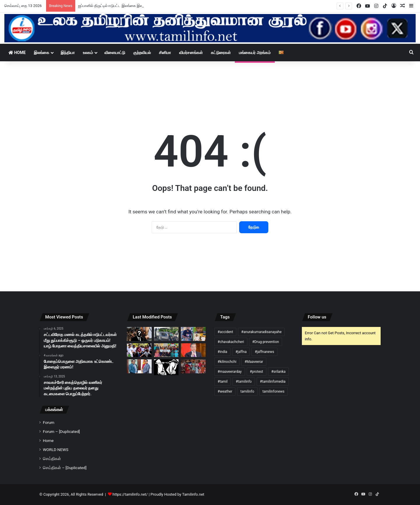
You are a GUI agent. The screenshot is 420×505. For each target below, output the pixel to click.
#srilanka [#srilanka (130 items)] (278, 372)
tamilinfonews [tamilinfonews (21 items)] (274, 391)
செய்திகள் (52, 459)
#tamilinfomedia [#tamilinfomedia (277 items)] (273, 382)
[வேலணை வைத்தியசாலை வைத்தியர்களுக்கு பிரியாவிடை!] (166, 350)
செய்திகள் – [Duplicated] (65, 468)
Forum (49, 422)
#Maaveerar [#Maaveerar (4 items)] (254, 362)
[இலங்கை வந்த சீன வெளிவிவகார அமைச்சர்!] (193, 350)
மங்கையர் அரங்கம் (255, 53)
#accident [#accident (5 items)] (225, 332)
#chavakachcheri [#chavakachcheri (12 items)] (231, 342)
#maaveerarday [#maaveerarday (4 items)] (230, 372)
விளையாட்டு (115, 53)
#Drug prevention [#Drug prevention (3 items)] (266, 342)
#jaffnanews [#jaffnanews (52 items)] (264, 352)
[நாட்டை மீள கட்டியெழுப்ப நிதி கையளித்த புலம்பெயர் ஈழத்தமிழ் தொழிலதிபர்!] (139, 366)
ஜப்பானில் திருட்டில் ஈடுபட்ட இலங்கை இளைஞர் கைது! (120, 6)
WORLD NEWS (56, 450)
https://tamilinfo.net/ (130, 494)
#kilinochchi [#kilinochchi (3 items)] (227, 362)
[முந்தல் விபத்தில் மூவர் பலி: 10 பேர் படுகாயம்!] (166, 334)
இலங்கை (42, 53)
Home (17, 53)
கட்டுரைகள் (221, 53)
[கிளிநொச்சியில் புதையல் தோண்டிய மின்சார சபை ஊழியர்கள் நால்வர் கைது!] (166, 367)
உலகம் (88, 53)
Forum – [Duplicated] (61, 431)
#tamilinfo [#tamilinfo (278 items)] (244, 382)
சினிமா (165, 53)
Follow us (317, 317)
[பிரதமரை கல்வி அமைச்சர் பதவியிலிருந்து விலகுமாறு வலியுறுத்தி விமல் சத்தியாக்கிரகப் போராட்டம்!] (139, 350)
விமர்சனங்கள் (191, 53)
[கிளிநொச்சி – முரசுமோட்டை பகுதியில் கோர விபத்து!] (193, 334)
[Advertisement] (210, 79)
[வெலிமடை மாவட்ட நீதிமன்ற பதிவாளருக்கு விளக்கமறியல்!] (139, 334)
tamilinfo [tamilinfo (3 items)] (247, 391)
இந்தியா (68, 53)
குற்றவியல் (142, 53)
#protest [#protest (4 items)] (257, 372)
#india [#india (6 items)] (222, 352)
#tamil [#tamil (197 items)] (223, 382)
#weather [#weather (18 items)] (225, 391)
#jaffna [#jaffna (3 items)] (241, 352)
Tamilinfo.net (193, 494)
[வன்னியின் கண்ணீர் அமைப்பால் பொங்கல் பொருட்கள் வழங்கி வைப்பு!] (193, 366)
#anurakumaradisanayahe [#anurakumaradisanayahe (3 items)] (261, 332)
